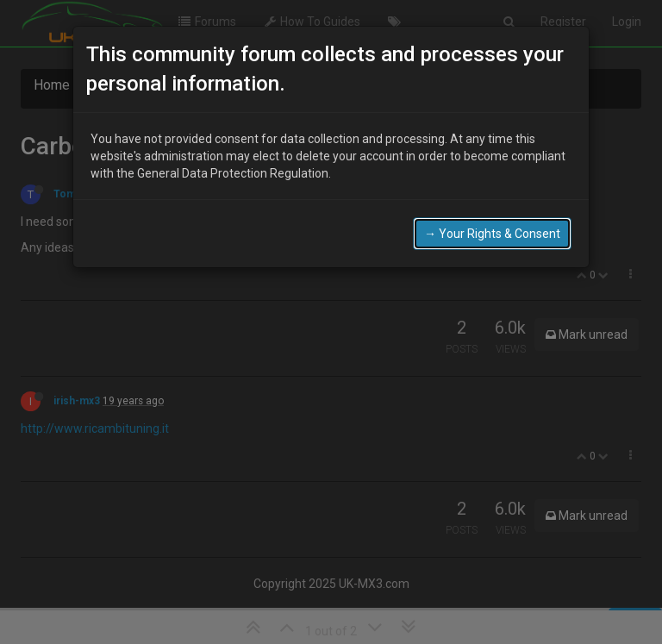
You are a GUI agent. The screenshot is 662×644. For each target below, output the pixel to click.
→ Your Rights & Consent (492, 224)
